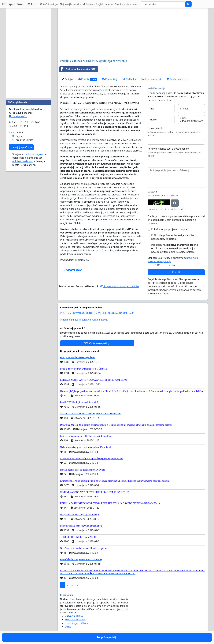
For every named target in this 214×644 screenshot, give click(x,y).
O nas (68, 627)
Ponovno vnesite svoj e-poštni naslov (168, 149)
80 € (26, 126)
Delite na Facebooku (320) (78, 69)
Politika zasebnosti (151, 79)
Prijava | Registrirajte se (98, 4)
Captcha (152, 192)
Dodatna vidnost (177, 79)
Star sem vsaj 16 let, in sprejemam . (173, 260)
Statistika (129, 79)
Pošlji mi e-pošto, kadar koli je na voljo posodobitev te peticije (173, 237)
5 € (14, 122)
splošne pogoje (34, 154)
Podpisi (87, 79)
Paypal (19, 136)
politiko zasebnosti (23, 161)
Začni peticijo (49, 4)
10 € (26, 122)
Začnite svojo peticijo (97, 343)
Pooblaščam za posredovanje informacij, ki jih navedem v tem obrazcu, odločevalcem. (175, 248)
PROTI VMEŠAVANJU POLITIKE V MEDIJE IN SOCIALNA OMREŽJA (97, 313)
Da (159, 265)
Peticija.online (12, 4)
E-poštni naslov (156, 128)
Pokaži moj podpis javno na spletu (170, 229)
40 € (15, 126)
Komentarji (110, 79)
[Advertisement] (133, 34)
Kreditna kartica (25, 140)
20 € (37, 122)
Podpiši (176, 272)
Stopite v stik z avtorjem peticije (120, 286)
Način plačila (16, 132)
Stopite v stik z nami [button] (126, 4)
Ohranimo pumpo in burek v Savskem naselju (84, 320)
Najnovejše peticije (70, 4)
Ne (174, 265)
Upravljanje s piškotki (77, 623)
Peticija (67, 79)
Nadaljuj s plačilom (21, 147)
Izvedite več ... (18, 116)
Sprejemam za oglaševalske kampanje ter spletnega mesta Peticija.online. (29, 160)
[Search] (163, 4)
